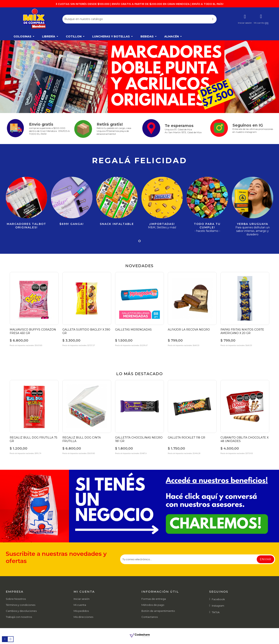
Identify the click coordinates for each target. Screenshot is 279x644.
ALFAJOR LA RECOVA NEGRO (189, 330)
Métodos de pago (153, 605)
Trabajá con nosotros (19, 617)
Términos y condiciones (21, 605)
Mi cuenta (80, 605)
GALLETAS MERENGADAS (133, 330)
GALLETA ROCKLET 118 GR (186, 438)
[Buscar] (139, 19)
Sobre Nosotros (16, 599)
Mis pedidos (81, 611)
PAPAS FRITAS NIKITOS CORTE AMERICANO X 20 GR (242, 331)
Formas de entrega (154, 599)
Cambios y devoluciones (21, 611)
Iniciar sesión (82, 599)
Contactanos (150, 617)
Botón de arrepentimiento (158, 611)
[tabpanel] (139, 77)
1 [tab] (139, 241)
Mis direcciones (83, 617)
